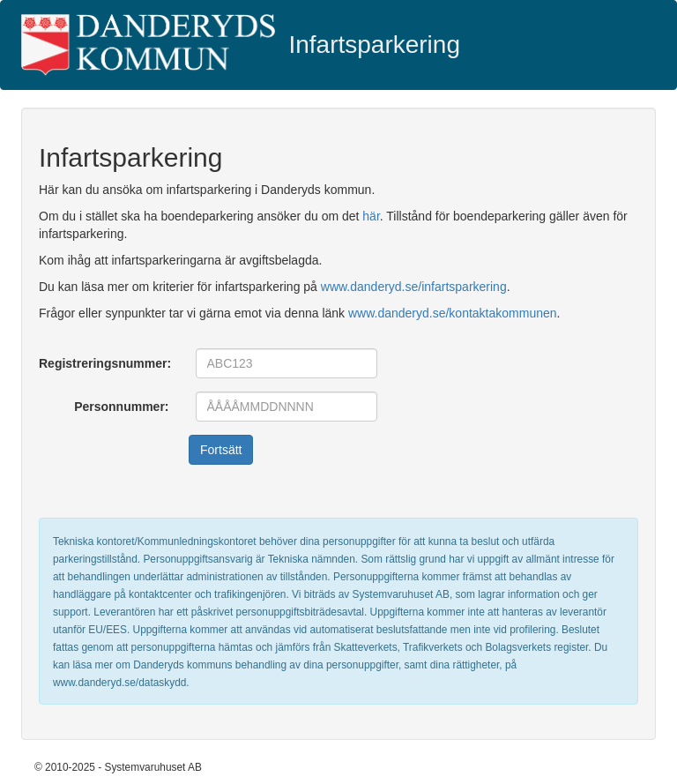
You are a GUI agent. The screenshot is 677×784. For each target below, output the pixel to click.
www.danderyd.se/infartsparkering (414, 287)
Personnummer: (121, 407)
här (371, 216)
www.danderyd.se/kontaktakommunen (453, 313)
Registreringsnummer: (105, 363)
